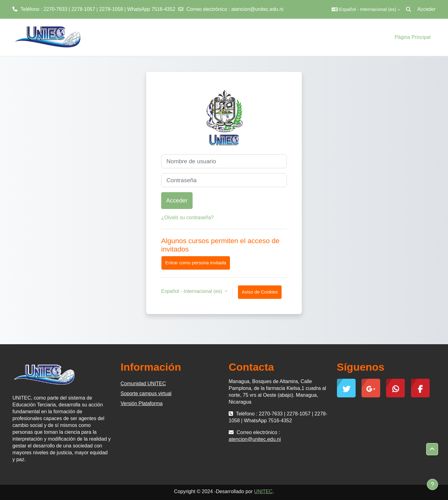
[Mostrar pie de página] (432, 484)
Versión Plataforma (142, 403)
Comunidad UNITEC (143, 384)
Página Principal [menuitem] (413, 37)
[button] (366, 9)
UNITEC (264, 491)
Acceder (426, 9)
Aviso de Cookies (260, 292)
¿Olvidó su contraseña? (187, 218)
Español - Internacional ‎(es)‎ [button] (192, 291)
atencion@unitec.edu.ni (257, 9)
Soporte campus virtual (146, 394)
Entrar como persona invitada (196, 263)
